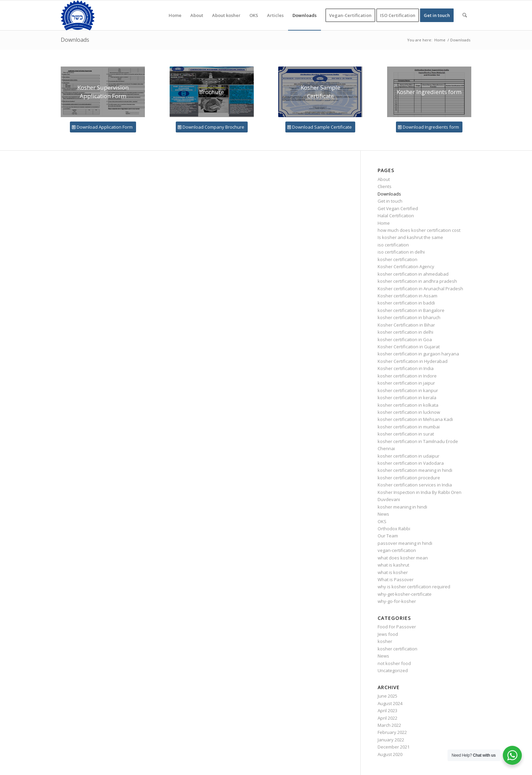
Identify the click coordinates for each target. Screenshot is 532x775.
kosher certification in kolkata (408, 405)
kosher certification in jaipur (406, 383)
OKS (382, 521)
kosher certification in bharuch (409, 317)
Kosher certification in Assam (407, 296)
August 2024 (390, 703)
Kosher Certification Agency (406, 266)
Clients (385, 186)
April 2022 (387, 718)
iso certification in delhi (401, 252)
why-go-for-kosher (397, 601)
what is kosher (393, 572)
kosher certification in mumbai (409, 427)
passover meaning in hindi (405, 543)
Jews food (388, 634)
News (383, 514)
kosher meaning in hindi (402, 507)
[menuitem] (175, 15)
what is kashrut (393, 565)
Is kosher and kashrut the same (410, 237)
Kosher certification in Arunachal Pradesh (420, 289)
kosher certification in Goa (405, 339)
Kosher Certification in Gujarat (409, 347)
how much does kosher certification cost (419, 230)
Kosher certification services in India (415, 485)
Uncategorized (393, 670)
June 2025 (387, 696)
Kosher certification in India (406, 368)
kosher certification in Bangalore (411, 310)
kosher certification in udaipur (408, 456)
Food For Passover (397, 627)
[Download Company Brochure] (212, 127)
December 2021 (394, 747)
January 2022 (391, 740)
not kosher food (394, 663)
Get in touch (390, 201)
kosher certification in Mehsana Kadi (415, 419)
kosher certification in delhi (405, 332)
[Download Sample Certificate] (320, 127)
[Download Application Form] (103, 127)
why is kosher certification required (414, 587)
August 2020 (390, 754)
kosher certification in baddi (406, 303)
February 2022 (392, 732)
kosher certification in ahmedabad (413, 274)
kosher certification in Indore (407, 376)
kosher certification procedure (409, 478)
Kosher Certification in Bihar (406, 325)
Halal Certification (396, 216)
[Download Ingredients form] (429, 127)
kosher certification (397, 259)
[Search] (465, 15)
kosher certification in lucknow (409, 412)
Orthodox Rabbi (394, 529)
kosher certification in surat (406, 434)
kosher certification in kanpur (408, 390)
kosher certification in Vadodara (411, 463)
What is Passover (396, 579)
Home (384, 223)
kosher (385, 641)
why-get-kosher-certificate (405, 594)
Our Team (388, 536)
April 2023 (387, 711)
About (384, 179)
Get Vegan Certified (398, 208)
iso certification (393, 245)
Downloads (75, 40)
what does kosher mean (403, 558)
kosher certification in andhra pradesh (417, 281)
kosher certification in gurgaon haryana (418, 354)
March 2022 (389, 725)
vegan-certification (397, 550)
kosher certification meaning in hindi (415, 470)
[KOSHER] (78, 15)
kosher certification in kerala (407, 398)
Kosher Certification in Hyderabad (413, 361)
